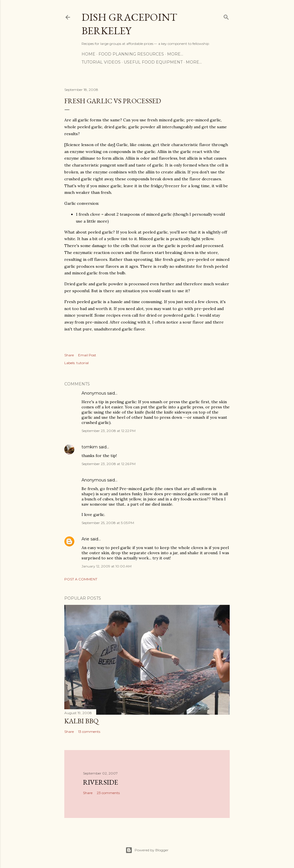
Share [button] (69, 355)
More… (175, 54)
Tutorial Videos (101, 62)
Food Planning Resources (131, 54)
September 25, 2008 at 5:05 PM (108, 523)
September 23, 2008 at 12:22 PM (109, 431)
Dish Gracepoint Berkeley (129, 24)
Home (88, 54)
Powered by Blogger (147, 850)
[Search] (226, 16)
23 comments (108, 793)
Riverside (100, 782)
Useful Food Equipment (153, 62)
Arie (85, 539)
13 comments (89, 732)
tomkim (90, 447)
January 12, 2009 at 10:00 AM (107, 566)
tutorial (83, 363)
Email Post (87, 355)
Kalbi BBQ (81, 721)
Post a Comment (81, 579)
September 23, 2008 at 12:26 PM (109, 464)
